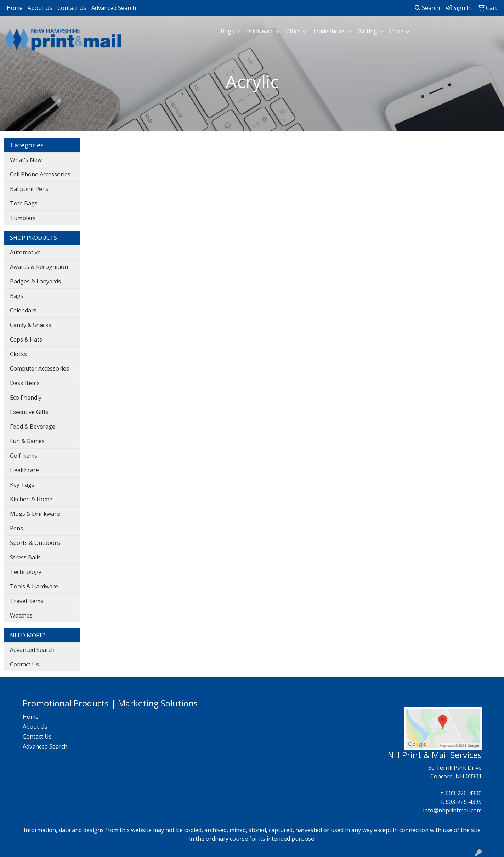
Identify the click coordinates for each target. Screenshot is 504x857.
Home (15, 8)
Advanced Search (114, 8)
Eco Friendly (26, 398)
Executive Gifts (29, 412)
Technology (26, 572)
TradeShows (329, 31)
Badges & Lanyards (35, 281)
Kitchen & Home (31, 499)
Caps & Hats (26, 339)
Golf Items (24, 456)
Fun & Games (27, 441)
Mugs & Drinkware (35, 514)
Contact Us (72, 8)
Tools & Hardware (34, 586)
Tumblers (23, 218)
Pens (16, 528)
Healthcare (24, 470)
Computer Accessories (39, 368)
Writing (367, 31)
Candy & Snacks (31, 325)
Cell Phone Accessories (40, 174)
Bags (227, 31)
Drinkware (260, 31)
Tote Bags (24, 203)
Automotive (25, 252)
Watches (21, 615)
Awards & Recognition (39, 267)
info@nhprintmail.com (452, 810)
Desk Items (25, 383)
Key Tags (22, 485)
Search (427, 8)
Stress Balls (25, 557)
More (396, 31)
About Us (40, 8)
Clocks (18, 354)
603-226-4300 (464, 793)
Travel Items (27, 601)
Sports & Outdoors (35, 543)
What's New (26, 160)
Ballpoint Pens (29, 189)
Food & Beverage (33, 427)
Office (293, 31)
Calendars (23, 310)
